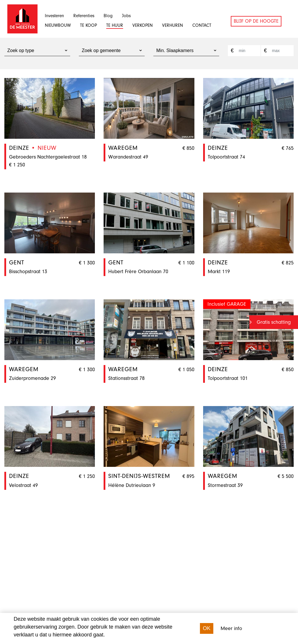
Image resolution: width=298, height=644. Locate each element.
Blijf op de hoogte (256, 21)
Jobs (126, 16)
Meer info (231, 628)
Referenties (84, 16)
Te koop (88, 25)
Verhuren (173, 25)
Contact (202, 25)
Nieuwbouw (58, 25)
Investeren (54, 16)
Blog (108, 16)
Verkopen (143, 25)
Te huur (115, 25)
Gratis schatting (274, 322)
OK (207, 628)
